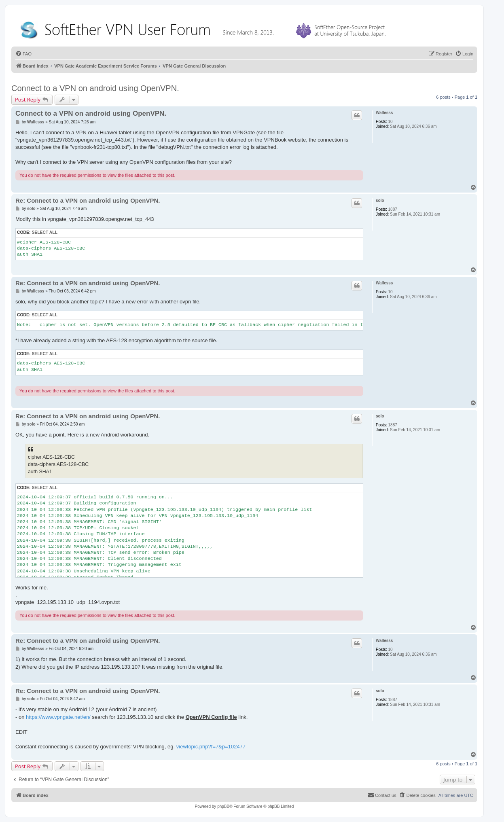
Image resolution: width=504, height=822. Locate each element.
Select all (44, 232)
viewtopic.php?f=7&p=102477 (211, 747)
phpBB (223, 806)
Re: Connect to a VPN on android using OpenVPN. (88, 200)
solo (380, 200)
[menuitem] (23, 54)
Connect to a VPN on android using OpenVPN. (95, 88)
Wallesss (384, 113)
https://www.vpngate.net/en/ (58, 717)
